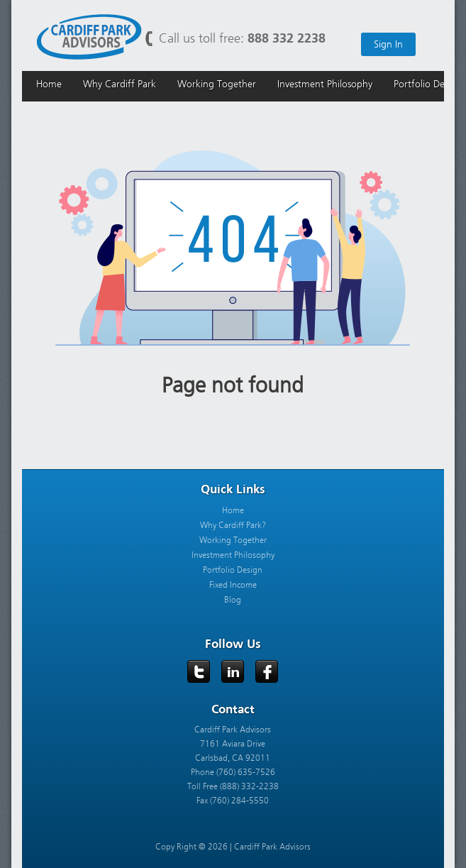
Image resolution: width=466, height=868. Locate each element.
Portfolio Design (233, 570)
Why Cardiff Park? (233, 525)
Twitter (199, 672)
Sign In (388, 44)
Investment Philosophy (233, 555)
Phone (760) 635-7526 (233, 772)
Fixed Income (233, 585)
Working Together (233, 540)
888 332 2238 (287, 38)
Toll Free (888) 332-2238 (233, 786)
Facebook (267, 672)
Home (233, 510)
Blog (233, 600)
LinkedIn (233, 672)
